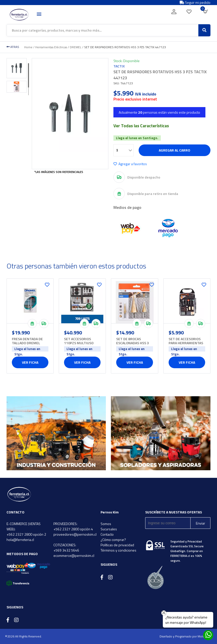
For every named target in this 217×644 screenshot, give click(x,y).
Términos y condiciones (118, 550)
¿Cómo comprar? (113, 540)
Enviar (200, 523)
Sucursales (109, 529)
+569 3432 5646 (66, 550)
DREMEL (76, 47)
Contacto (107, 534)
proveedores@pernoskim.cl (75, 534)
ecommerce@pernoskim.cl (74, 555)
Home (28, 47)
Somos (106, 524)
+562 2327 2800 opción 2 (26, 534)
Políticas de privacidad (117, 545)
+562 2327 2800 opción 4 (73, 529)
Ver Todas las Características (141, 126)
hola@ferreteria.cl (20, 540)
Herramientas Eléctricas (51, 47)
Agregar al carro (175, 150)
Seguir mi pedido (195, 3)
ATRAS (13, 47)
